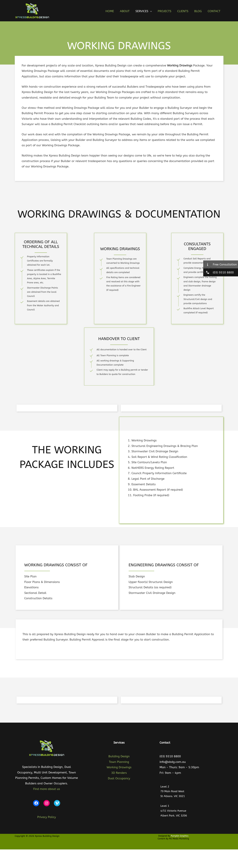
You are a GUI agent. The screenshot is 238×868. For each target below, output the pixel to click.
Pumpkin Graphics (180, 835)
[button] (150, 11)
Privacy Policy (47, 816)
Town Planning (119, 762)
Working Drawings (119, 767)
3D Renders (119, 773)
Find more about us (47, 788)
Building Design (119, 756)
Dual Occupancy (119, 778)
